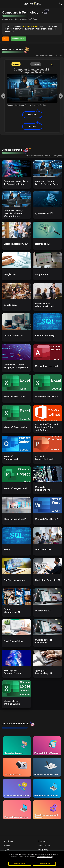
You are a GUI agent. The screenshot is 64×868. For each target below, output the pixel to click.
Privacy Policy (43, 850)
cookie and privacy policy (45, 857)
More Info (32, 115)
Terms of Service (44, 846)
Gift (6, 39)
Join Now (32, 126)
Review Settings (44, 864)
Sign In (6, 850)
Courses (7, 846)
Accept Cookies (20, 864)
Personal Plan (18, 39)
